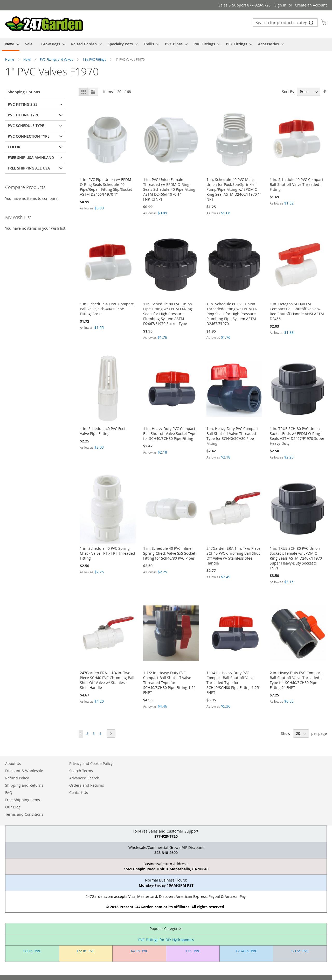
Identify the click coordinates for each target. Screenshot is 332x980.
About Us (13, 763)
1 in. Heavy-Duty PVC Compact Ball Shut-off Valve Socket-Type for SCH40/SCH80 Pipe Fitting (170, 433)
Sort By (288, 92)
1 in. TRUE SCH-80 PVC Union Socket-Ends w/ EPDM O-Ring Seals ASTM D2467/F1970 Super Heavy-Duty (297, 436)
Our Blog (13, 807)
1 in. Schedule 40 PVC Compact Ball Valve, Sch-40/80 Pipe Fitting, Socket (107, 309)
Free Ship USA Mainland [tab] (31, 157)
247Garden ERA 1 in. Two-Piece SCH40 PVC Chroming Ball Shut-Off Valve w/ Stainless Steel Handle (234, 556)
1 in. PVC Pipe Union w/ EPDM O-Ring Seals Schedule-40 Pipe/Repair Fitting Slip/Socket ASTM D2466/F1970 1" (106, 187)
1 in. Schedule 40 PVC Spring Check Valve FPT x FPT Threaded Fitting (108, 553)
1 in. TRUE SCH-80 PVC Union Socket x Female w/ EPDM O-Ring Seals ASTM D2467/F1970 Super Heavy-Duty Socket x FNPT (296, 558)
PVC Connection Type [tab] (29, 136)
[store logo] (44, 24)
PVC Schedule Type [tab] (26, 126)
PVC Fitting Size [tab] (23, 104)
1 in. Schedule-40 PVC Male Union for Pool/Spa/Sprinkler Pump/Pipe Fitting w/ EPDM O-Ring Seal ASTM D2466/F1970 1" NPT (234, 189)
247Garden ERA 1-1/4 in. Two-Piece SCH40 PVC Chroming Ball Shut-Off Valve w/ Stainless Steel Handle (107, 680)
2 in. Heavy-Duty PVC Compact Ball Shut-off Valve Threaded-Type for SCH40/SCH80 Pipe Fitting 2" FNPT (296, 680)
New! (27, 59)
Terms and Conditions (24, 814)
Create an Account (311, 5)
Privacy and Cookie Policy (91, 763)
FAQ (9, 792)
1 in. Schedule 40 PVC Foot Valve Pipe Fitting (103, 431)
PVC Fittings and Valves (57, 59)
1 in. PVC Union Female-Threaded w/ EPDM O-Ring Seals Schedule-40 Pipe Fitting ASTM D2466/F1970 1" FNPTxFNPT (169, 189)
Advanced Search (84, 778)
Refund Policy (17, 778)
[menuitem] (11, 44)
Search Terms (81, 771)
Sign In (280, 5)
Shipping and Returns (24, 785)
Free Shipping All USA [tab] (29, 168)
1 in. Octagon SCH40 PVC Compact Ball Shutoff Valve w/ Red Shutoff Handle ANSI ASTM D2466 (297, 311)
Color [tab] (14, 147)
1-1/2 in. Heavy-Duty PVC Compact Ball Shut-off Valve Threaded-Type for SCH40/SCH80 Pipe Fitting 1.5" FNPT (169, 683)
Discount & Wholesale (24, 771)
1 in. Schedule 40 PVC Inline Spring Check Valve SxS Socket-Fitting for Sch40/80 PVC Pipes (170, 553)
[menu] (166, 44)
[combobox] (285, 23)
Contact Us (79, 792)
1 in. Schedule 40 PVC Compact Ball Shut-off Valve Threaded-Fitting (297, 184)
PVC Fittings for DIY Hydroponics (166, 940)
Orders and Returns (87, 785)
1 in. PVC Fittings (95, 59)
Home (10, 59)
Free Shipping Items (23, 800)
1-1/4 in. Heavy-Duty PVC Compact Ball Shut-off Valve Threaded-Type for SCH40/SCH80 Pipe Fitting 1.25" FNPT (233, 683)
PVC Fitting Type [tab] (23, 115)
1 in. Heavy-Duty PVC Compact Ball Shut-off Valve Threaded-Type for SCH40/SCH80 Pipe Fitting (233, 436)
